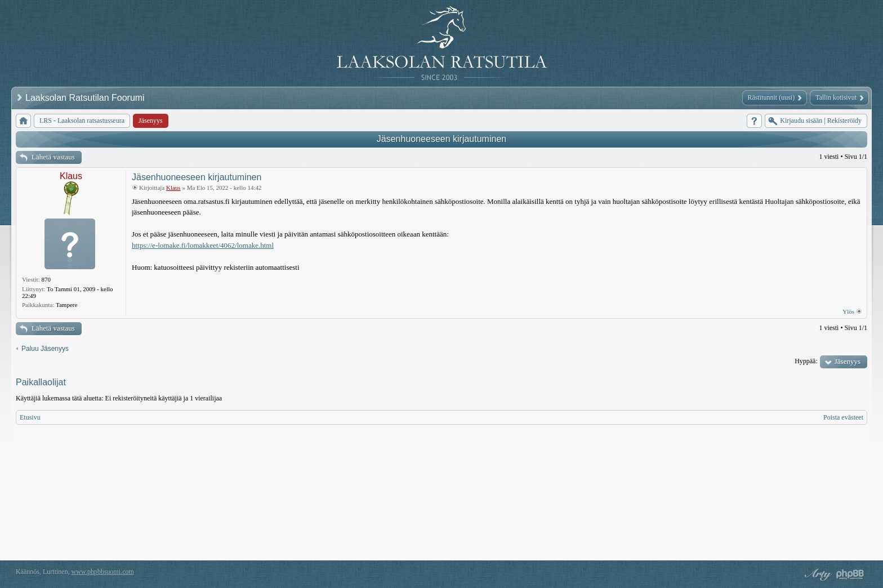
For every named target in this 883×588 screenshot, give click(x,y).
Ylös (848, 311)
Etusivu (30, 417)
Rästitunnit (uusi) (771, 97)
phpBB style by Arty (817, 574)
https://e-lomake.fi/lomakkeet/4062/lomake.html (203, 245)
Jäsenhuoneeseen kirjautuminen (441, 139)
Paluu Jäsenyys (45, 349)
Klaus (71, 176)
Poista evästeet (843, 417)
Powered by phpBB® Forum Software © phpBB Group (850, 574)
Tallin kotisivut (836, 97)
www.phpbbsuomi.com (103, 572)
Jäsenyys (848, 361)
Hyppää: (806, 361)
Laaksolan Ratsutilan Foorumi (86, 98)
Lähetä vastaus (53, 157)
